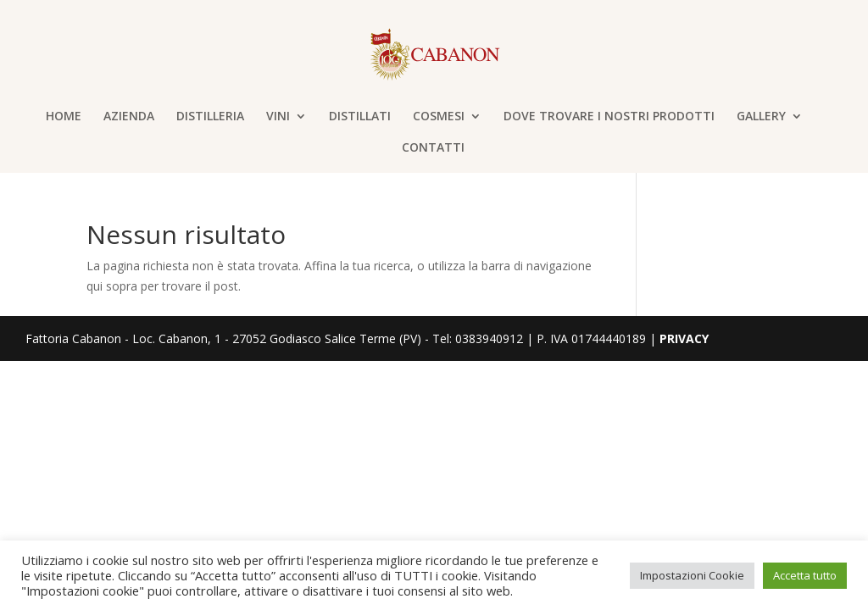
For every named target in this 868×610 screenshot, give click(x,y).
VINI (278, 117)
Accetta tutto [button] (805, 575)
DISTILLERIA (210, 117)
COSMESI (439, 117)
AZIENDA (129, 117)
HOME (64, 117)
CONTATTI (433, 148)
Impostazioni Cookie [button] (692, 575)
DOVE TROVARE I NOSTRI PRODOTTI (609, 117)
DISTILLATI (360, 117)
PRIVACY (684, 338)
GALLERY (761, 117)
